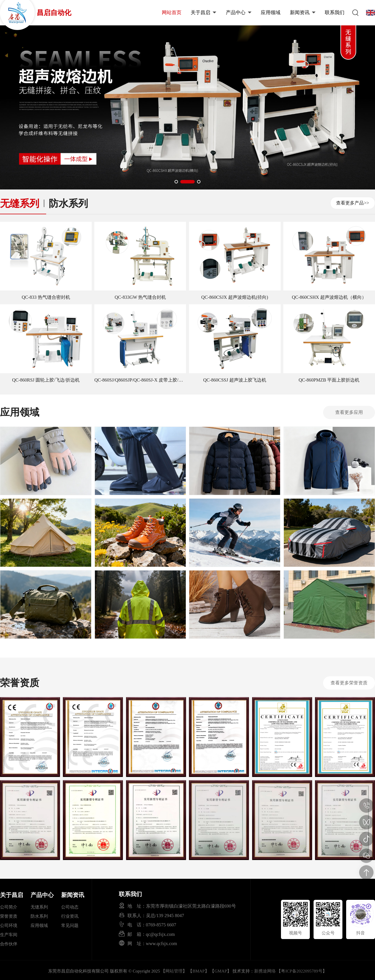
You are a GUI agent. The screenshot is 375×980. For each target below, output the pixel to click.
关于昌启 (204, 13)
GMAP (221, 971)
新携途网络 (265, 971)
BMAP (199, 971)
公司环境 (9, 925)
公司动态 (70, 907)
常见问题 (70, 925)
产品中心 (239, 13)
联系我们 (335, 13)
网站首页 (172, 13)
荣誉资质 (9, 916)
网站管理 (174, 971)
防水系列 (68, 203)
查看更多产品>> (352, 203)
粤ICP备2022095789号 (302, 971)
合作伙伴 (9, 944)
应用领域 (271, 13)
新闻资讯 (303, 13)
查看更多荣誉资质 (349, 683)
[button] (182, 182)
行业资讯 (70, 916)
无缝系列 (20, 203)
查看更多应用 (349, 412)
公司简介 (9, 907)
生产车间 (9, 935)
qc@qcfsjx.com (160, 934)
